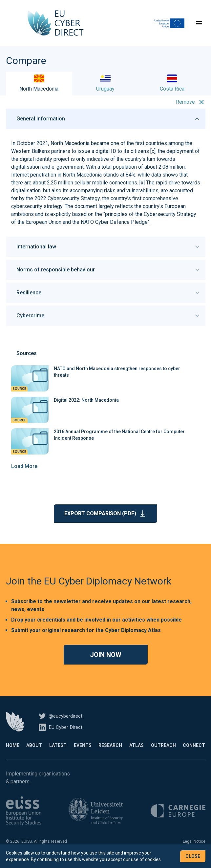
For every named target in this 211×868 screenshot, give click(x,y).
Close (193, 856)
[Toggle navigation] (199, 28)
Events (83, 753)
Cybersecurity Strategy (74, 207)
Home (13, 753)
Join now (106, 663)
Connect (194, 753)
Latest (58, 753)
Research (110, 753)
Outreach (163, 753)
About (34, 753)
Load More (24, 474)
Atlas (137, 753)
